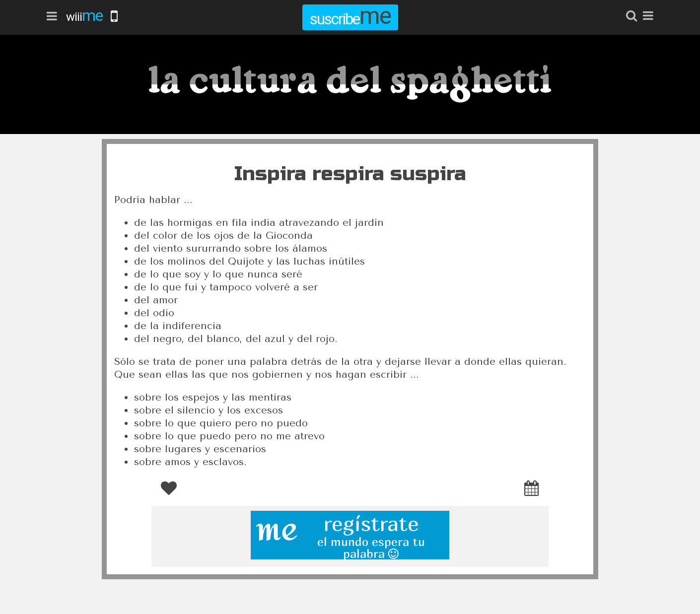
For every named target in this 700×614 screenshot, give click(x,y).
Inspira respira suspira (350, 174)
